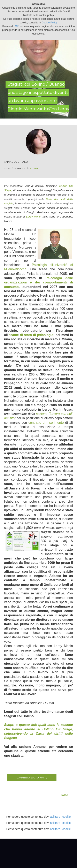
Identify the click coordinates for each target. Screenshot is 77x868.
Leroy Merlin (34, 217)
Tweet (64, 795)
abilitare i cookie (60, 817)
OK (17, 26)
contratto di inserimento (46, 423)
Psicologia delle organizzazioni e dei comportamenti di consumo (38, 282)
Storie (34, 168)
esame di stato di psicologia (31, 335)
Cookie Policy (49, 23)
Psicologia (39, 265)
